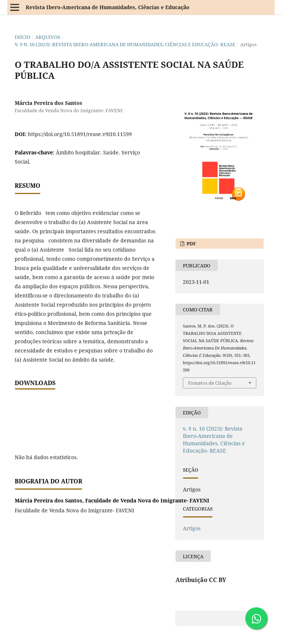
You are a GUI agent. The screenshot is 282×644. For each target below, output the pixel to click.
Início (23, 37)
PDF (191, 244)
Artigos (192, 528)
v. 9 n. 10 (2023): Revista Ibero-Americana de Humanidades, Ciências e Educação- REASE (125, 44)
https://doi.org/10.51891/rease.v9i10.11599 (80, 134)
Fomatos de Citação (210, 383)
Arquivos (48, 37)
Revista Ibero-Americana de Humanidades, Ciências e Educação (108, 7)
